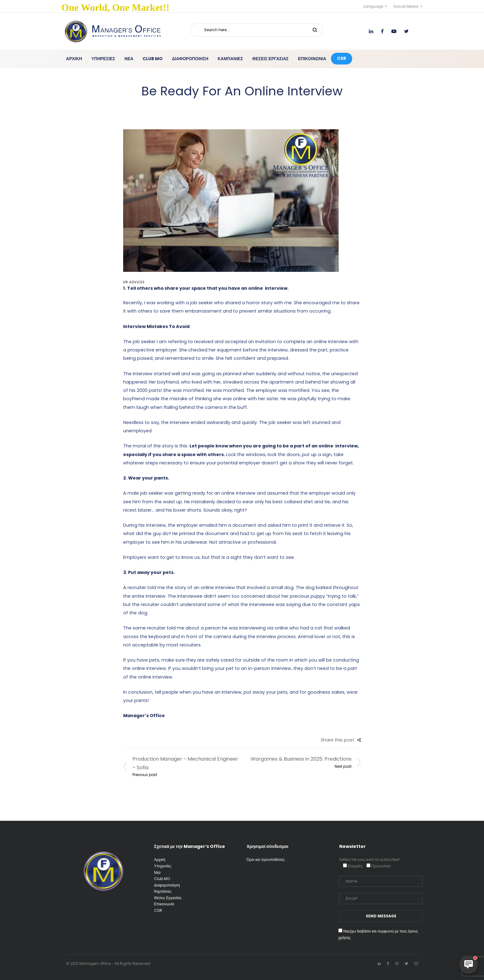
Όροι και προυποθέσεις (266, 860)
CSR (158, 910)
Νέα (157, 872)
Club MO (162, 879)
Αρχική (160, 860)
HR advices (134, 282)
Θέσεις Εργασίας (168, 898)
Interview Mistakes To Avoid (156, 326)
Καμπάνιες (163, 891)
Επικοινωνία (164, 904)
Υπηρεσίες (163, 866)
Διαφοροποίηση (167, 885)
